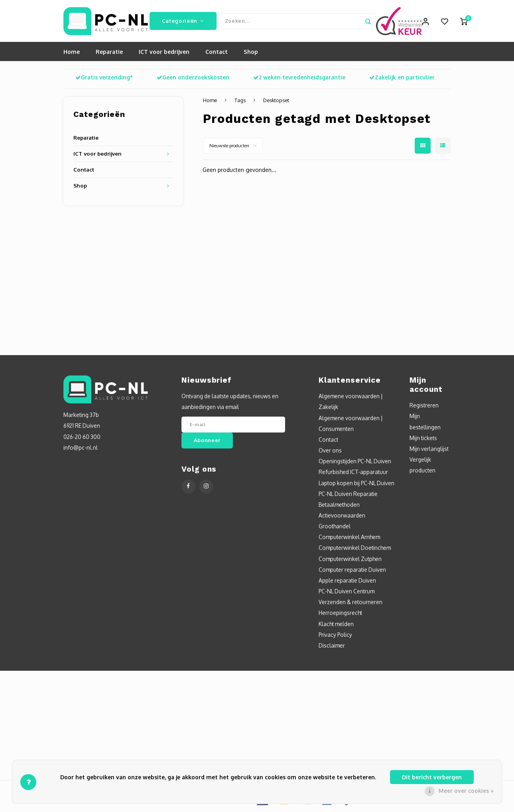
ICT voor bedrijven (164, 54)
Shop (251, 54)
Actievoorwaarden (342, 517)
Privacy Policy (335, 636)
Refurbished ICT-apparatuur (353, 474)
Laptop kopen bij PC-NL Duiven (356, 485)
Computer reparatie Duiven (352, 571)
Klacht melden (336, 625)
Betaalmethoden (339, 506)
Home (72, 54)
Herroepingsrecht (340, 615)
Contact (217, 54)
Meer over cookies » (466, 791)
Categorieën (183, 22)
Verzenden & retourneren (351, 604)
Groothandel (335, 528)
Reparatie (109, 54)
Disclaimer (332, 647)
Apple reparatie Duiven (347, 582)
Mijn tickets (423, 440)
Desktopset (276, 102)
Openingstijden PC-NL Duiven (355, 463)
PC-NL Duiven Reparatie (348, 495)
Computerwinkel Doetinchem (355, 550)
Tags (240, 102)
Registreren (424, 407)
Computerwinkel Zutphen (350, 560)
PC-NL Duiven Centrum (347, 593)
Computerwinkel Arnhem (349, 539)
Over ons (330, 452)
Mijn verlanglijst (429, 451)
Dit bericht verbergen (432, 777)
